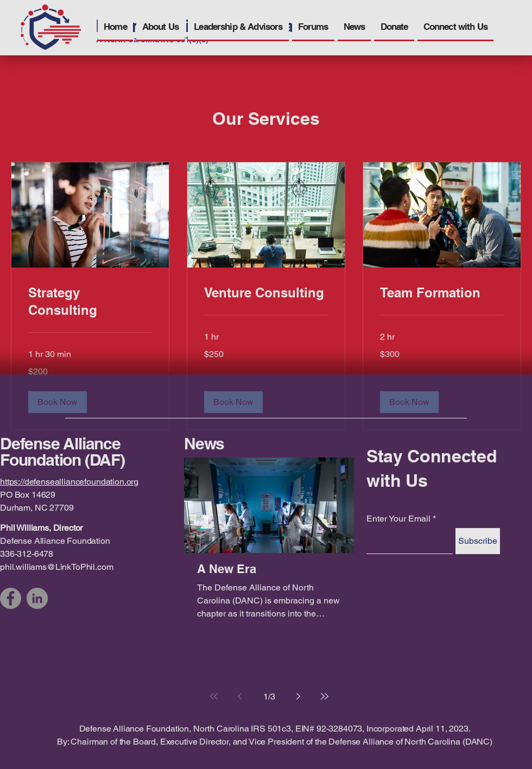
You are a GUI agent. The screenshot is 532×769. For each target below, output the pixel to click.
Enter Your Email (398, 519)
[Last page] (325, 696)
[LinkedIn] (37, 598)
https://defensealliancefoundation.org (69, 482)
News (204, 443)
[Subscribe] (478, 541)
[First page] (214, 696)
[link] (90, 302)
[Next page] (299, 696)
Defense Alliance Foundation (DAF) (62, 452)
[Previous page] (240, 696)
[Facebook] (11, 598)
